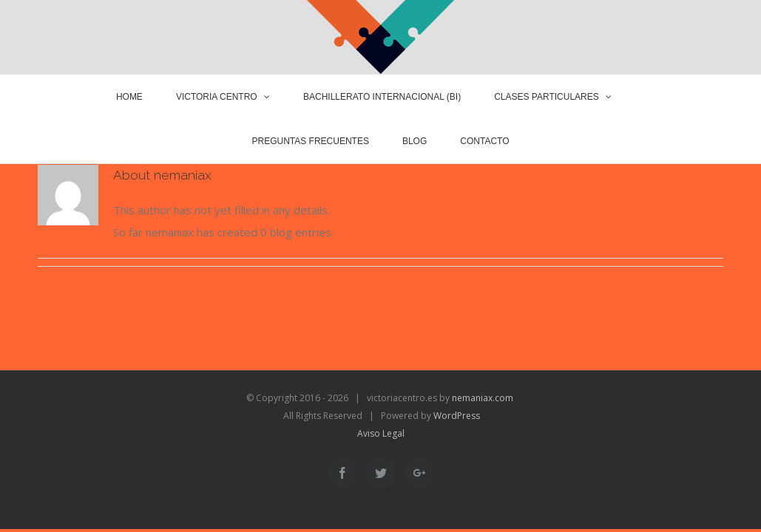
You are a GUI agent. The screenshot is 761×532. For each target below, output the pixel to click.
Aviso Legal (381, 433)
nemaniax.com (481, 398)
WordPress (457, 416)
